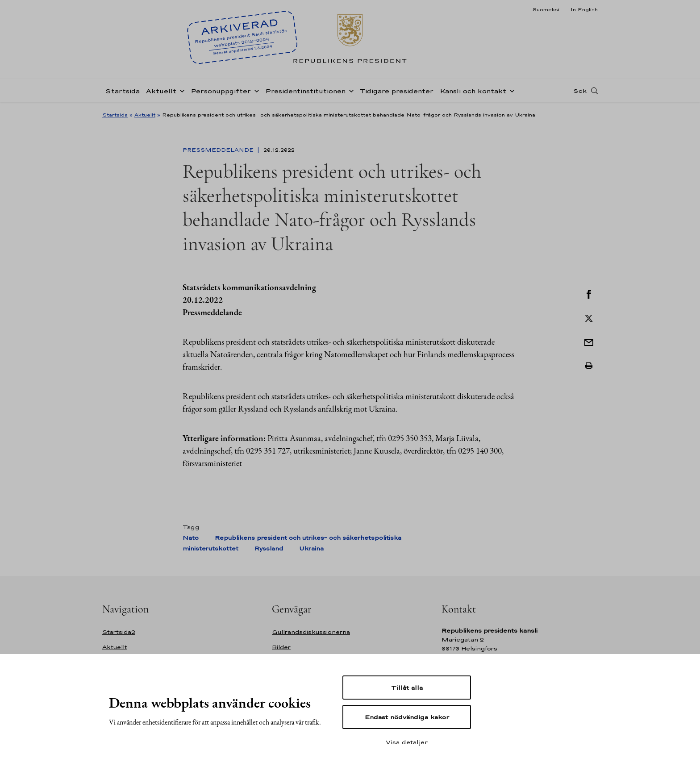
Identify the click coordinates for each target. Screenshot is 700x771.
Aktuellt (161, 91)
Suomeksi (546, 9)
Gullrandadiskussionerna (311, 632)
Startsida (123, 91)
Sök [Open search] (580, 91)
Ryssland (269, 548)
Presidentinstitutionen (305, 91)
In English (584, 9)
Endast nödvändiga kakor (407, 717)
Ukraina (311, 548)
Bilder (281, 647)
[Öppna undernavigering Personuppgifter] (255, 90)
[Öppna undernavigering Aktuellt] (180, 90)
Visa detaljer (407, 742)
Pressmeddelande (219, 150)
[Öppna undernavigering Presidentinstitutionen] (350, 90)
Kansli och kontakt (473, 91)
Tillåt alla (407, 688)
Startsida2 (119, 632)
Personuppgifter (221, 91)
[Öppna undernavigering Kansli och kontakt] (510, 90)
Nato (191, 538)
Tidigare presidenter (397, 91)
